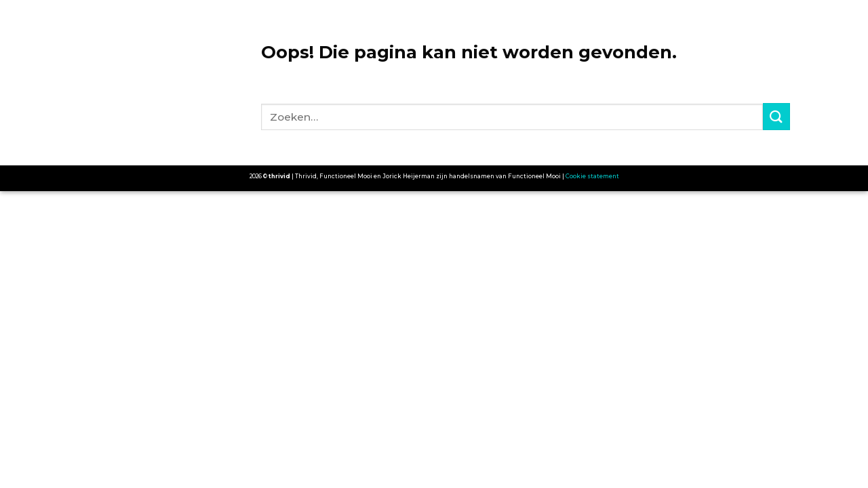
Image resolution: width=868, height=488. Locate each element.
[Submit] (776, 116)
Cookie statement (592, 176)
